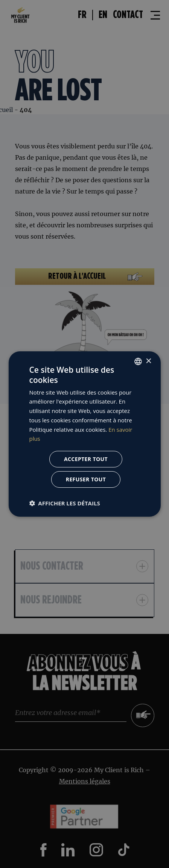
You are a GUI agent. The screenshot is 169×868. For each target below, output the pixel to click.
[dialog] (84, 434)
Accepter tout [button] (86, 459)
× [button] (148, 361)
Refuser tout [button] (86, 479)
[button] (64, 503)
